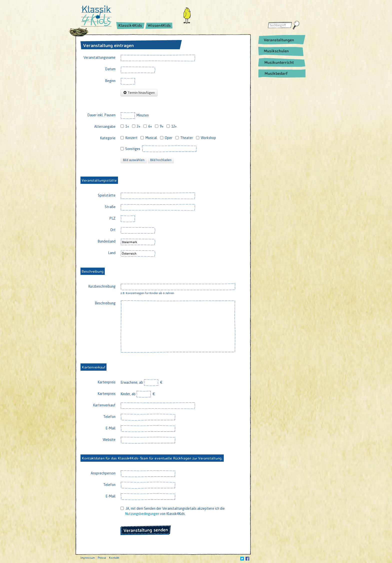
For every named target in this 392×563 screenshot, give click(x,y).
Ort (113, 230)
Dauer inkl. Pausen (101, 115)
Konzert (129, 138)
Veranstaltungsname (99, 58)
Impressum (88, 558)
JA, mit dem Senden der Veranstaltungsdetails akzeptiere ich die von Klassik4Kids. (173, 511)
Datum (110, 69)
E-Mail (110, 428)
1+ (125, 126)
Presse (102, 558)
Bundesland (106, 241)
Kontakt (114, 558)
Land (112, 253)
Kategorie (108, 138)
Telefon (109, 417)
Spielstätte (107, 195)
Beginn (110, 81)
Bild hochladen (161, 160)
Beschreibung (105, 303)
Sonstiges (130, 149)
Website (109, 440)
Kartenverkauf (104, 405)
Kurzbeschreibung (102, 286)
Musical (149, 138)
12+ (172, 126)
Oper (166, 138)
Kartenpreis (106, 382)
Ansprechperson (103, 473)
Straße (110, 207)
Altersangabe (105, 127)
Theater (184, 138)
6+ (148, 126)
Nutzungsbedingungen (142, 514)
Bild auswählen (134, 160)
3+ (136, 126)
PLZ (112, 218)
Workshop (206, 138)
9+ (159, 126)
